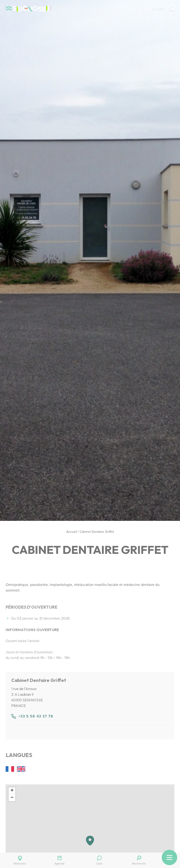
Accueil (72, 532)
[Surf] (172, 8)
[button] (142, 8)
